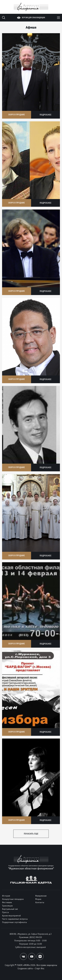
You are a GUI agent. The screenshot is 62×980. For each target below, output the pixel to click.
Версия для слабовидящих (33, 18)
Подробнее (45, 115)
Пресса (5, 912)
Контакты (40, 902)
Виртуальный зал (10, 909)
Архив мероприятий (11, 916)
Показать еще (31, 834)
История (6, 896)
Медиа (38, 899)
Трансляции (7, 906)
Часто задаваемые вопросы (15, 919)
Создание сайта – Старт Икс (31, 968)
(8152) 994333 (36, 937)
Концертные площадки (13, 899)
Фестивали (7, 902)
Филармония (41, 896)
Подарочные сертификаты (14, 922)
